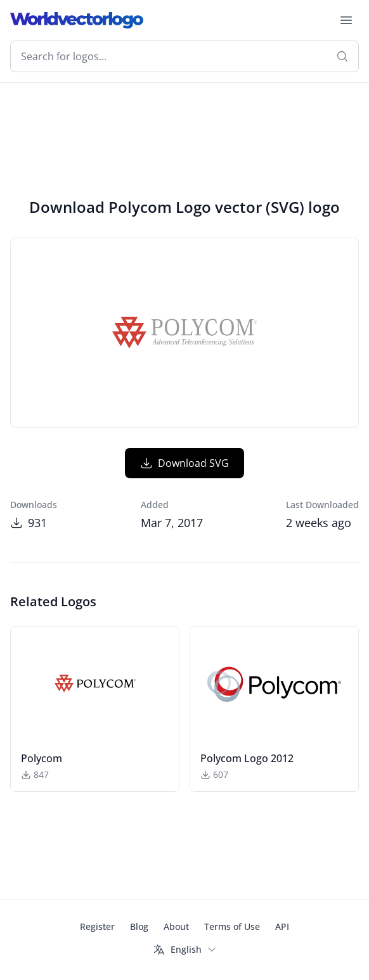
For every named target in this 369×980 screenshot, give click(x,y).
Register (97, 926)
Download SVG (184, 463)
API (282, 926)
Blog (139, 926)
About (176, 926)
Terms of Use (232, 926)
